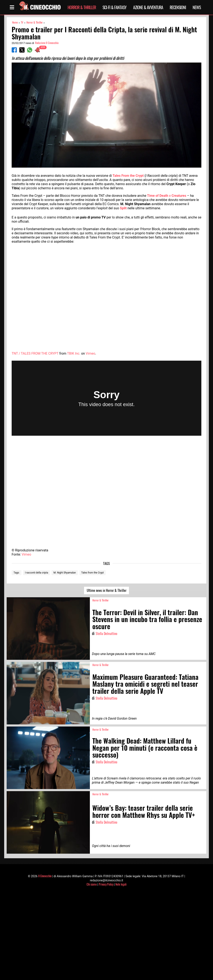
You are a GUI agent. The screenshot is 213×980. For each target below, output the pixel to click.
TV (22, 22)
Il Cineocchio (45, 876)
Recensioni (178, 7)
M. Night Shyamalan (65, 573)
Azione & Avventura (148, 7)
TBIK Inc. (74, 353)
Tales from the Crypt (93, 573)
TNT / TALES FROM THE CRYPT (35, 353)
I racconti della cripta (37, 573)
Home (15, 22)
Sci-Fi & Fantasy (115, 7)
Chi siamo (92, 884)
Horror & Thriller (82, 7)
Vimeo (90, 353)
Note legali (121, 884)
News (197, 7)
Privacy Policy (106, 884)
